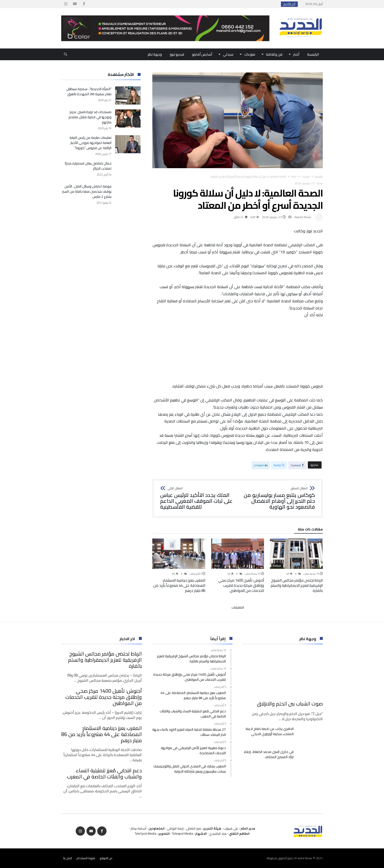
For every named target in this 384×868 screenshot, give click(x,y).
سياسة (277, 565)
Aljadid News (303, 217)
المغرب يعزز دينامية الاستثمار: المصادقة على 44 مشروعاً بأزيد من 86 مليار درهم (179, 585)
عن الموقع (106, 858)
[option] (296, 566)
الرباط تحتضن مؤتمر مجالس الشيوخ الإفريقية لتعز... (242, 4)
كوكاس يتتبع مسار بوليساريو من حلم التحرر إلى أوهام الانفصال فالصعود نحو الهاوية (278, 498)
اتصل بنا (68, 858)
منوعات (306, 176)
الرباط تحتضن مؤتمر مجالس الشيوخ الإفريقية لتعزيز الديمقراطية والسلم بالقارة (297, 585)
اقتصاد (159, 565)
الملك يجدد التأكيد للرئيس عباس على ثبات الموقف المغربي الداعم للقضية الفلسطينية (197, 498)
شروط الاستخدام (86, 858)
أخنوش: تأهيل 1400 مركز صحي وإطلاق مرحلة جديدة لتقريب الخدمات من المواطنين (241, 585)
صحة (294, 176)
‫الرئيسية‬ (319, 176)
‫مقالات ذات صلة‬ (310, 530)
